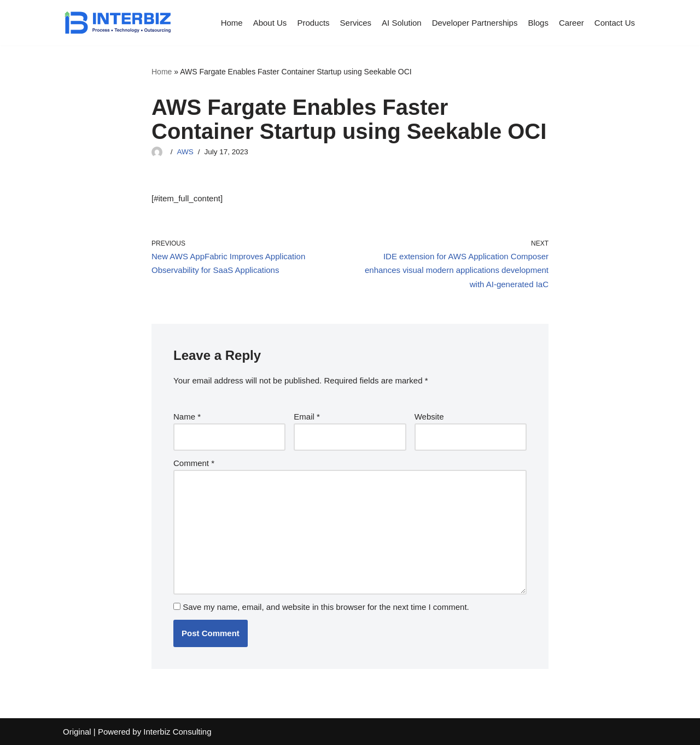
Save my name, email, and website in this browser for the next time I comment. (326, 607)
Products (313, 23)
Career (571, 23)
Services (356, 23)
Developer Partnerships (475, 23)
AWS (185, 152)
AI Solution (402, 23)
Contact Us (615, 23)
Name (187, 417)
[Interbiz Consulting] (118, 23)
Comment (194, 463)
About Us (270, 23)
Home (232, 23)
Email (307, 417)
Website (429, 417)
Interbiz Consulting (177, 732)
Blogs (538, 23)
